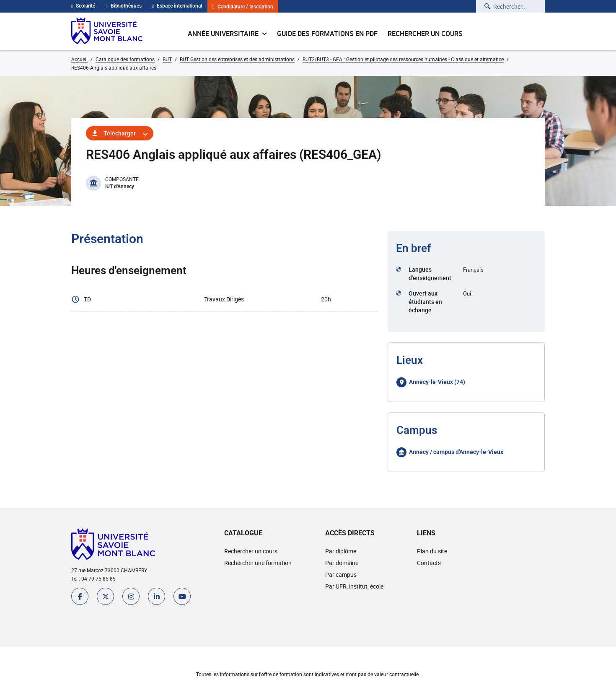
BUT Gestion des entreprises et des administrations (237, 59)
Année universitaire (227, 34)
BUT (167, 59)
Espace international (177, 6)
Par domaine (342, 563)
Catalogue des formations (125, 59)
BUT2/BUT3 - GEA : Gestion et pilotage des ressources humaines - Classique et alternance (403, 59)
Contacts (429, 563)
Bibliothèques (123, 6)
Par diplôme (341, 551)
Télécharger (120, 133)
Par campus (341, 575)
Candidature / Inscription (243, 7)
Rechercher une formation (258, 563)
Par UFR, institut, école (354, 586)
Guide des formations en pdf (327, 34)
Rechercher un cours (425, 34)
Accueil (79, 59)
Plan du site (432, 551)
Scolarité (83, 6)
